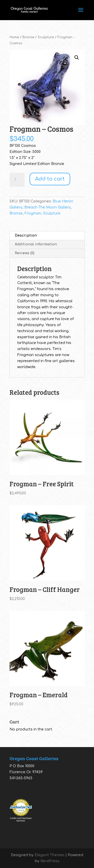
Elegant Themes (50, 855)
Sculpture (46, 37)
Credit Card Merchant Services (21, 819)
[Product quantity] (17, 180)
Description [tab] (26, 235)
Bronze (28, 37)
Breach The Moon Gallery (48, 207)
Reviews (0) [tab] (25, 253)
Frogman (33, 213)
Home (14, 37)
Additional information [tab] (36, 244)
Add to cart (50, 179)
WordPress (50, 861)
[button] (77, 58)
